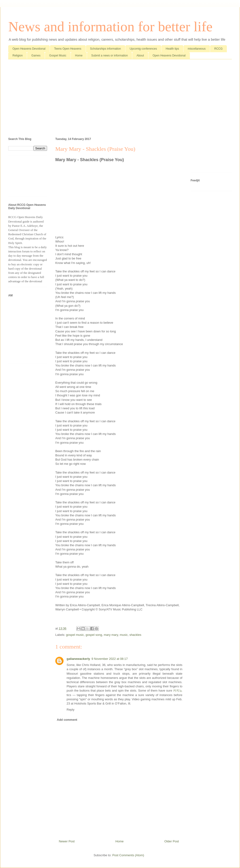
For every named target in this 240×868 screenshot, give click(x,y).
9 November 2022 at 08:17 (110, 659)
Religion (18, 56)
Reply (70, 710)
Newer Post (67, 841)
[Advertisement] (120, 99)
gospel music (75, 635)
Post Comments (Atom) (128, 855)
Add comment (67, 720)
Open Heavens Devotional (29, 49)
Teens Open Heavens (68, 49)
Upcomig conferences (143, 49)
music (124, 635)
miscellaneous (197, 49)
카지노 (178, 691)
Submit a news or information (110, 56)
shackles (135, 635)
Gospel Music (58, 56)
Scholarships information (106, 49)
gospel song (94, 635)
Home (79, 56)
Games (36, 56)
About (140, 56)
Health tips (172, 49)
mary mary (111, 635)
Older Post (172, 841)
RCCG (218, 49)
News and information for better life (110, 27)
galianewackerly (78, 659)
